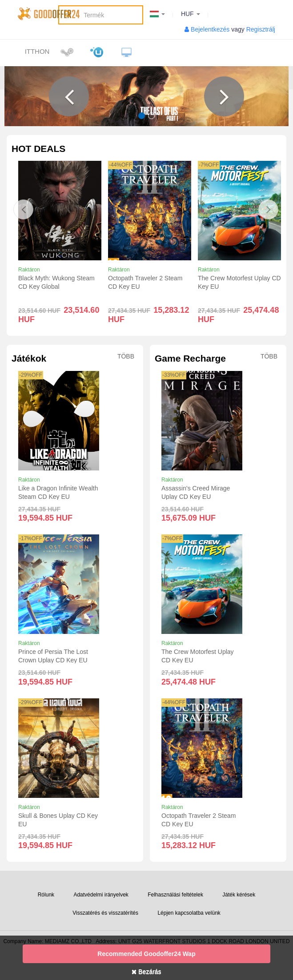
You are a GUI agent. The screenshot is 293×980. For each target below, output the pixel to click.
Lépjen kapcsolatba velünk (189, 913)
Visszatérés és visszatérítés (105, 913)
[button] (69, 96)
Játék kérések (239, 895)
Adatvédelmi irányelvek (101, 895)
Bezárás (146, 972)
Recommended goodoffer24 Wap (146, 954)
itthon (37, 51)
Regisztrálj (261, 29)
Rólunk (46, 895)
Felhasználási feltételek (175, 895)
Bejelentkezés (210, 29)
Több (126, 357)
